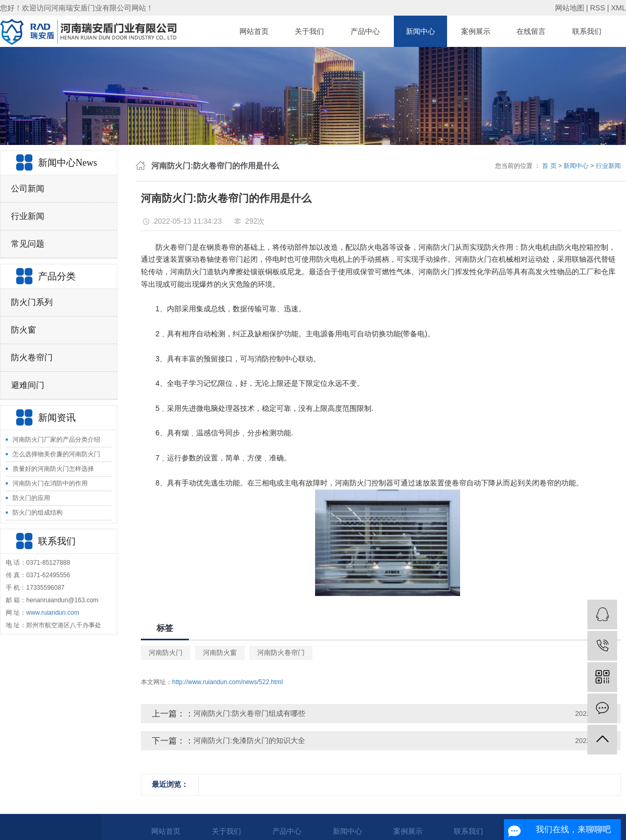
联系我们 (587, 31)
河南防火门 (166, 653)
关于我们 (309, 31)
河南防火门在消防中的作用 (50, 483)
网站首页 (254, 31)
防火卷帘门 (32, 357)
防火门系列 (32, 302)
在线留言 (531, 31)
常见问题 (28, 244)
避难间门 (28, 385)
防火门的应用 (31, 498)
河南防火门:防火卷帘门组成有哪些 (249, 713)
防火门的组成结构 (38, 513)
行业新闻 (28, 216)
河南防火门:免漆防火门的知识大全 (249, 740)
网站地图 (570, 8)
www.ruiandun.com (52, 613)
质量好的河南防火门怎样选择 (53, 469)
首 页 (549, 166)
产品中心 (365, 31)
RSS (598, 8)
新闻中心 (420, 31)
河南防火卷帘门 (281, 653)
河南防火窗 (220, 653)
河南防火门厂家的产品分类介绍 (56, 440)
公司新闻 (28, 188)
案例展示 (476, 31)
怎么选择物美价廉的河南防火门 (56, 454)
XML (618, 8)
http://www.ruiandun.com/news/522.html (227, 682)
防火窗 (23, 330)
